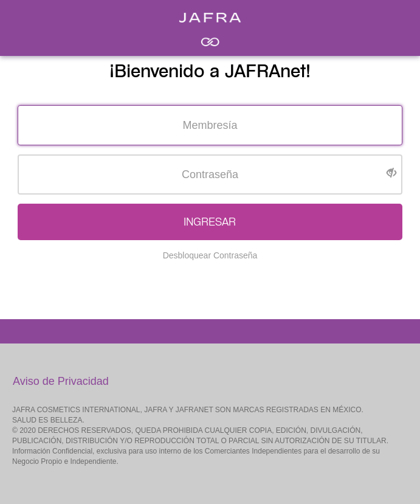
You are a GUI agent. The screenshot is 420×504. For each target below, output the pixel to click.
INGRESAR (210, 222)
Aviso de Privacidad (61, 381)
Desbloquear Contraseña (210, 255)
